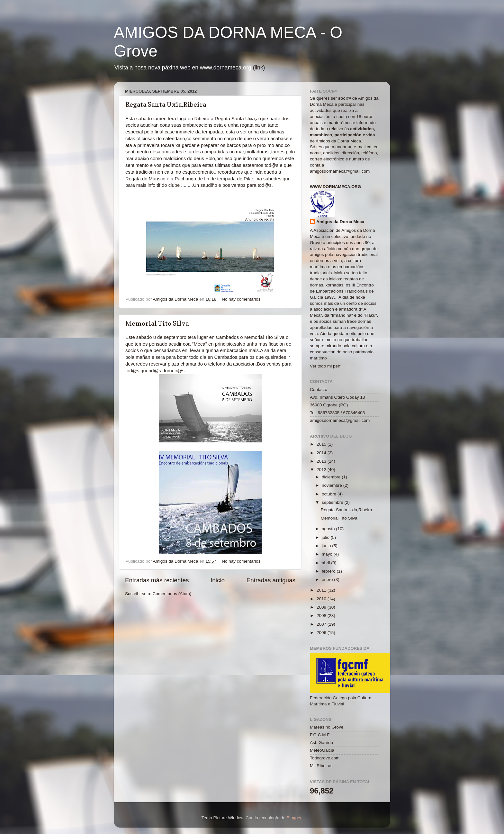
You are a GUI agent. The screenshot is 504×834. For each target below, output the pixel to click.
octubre (330, 494)
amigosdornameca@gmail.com (340, 171)
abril (326, 563)
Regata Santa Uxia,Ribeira (166, 104)
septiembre (333, 502)
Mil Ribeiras (321, 766)
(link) (259, 68)
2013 (322, 461)
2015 (322, 444)
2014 (322, 453)
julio (326, 537)
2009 (322, 607)
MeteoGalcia (322, 750)
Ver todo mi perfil (326, 366)
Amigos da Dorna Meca (340, 222)
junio (327, 546)
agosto (329, 529)
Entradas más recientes (157, 580)
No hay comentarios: (242, 299)
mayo (328, 554)
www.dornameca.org (335, 187)
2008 (322, 616)
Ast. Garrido (321, 743)
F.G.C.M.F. (320, 735)
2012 (322, 470)
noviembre (333, 485)
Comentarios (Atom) (172, 594)
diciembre (332, 477)
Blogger (294, 818)
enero (328, 580)
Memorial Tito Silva (157, 323)
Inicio (218, 580)
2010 (322, 599)
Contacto (319, 390)
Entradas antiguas (271, 580)
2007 (322, 624)
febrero (329, 571)
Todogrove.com (325, 758)
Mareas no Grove (327, 727)
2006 (322, 633)
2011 (322, 590)
